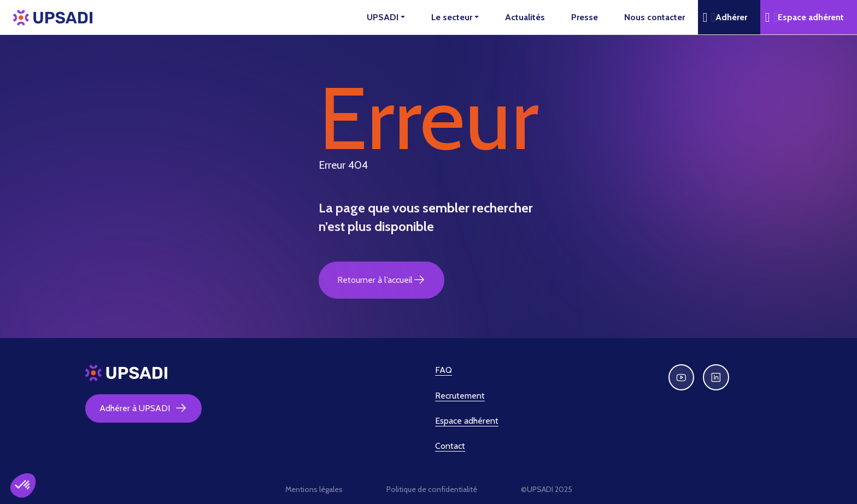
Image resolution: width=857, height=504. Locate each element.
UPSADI (383, 17)
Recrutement (460, 396)
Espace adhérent (811, 17)
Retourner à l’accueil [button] (381, 280)
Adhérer (731, 17)
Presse (585, 17)
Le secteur (452, 17)
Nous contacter (655, 17)
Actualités (525, 17)
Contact (450, 446)
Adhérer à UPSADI (143, 408)
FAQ (444, 370)
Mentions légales (314, 489)
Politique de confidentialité (432, 489)
